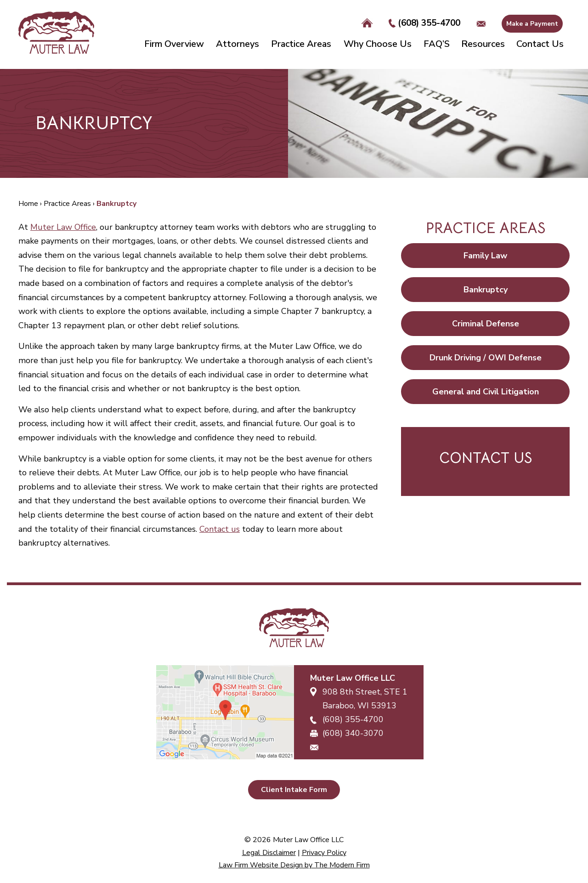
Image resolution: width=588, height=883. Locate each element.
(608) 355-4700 (429, 23)
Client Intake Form (294, 790)
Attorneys (237, 44)
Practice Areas (301, 44)
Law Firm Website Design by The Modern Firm (294, 865)
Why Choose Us (378, 44)
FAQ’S (437, 44)
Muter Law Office (63, 227)
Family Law (485, 256)
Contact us (220, 529)
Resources (483, 44)
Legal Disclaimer (269, 853)
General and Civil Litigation (486, 392)
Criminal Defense (486, 324)
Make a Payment (532, 24)
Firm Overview (174, 44)
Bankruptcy (486, 290)
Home (367, 23)
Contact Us (540, 44)
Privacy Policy (324, 853)
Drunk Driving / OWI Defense (486, 358)
